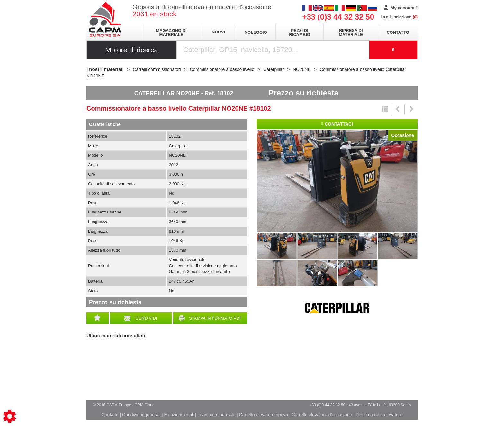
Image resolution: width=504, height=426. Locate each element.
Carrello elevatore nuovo (264, 415)
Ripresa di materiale (351, 32)
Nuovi (218, 32)
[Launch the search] (393, 50)
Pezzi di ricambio (300, 32)
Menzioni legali (179, 415)
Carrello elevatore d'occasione (322, 415)
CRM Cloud (145, 405)
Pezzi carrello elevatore (379, 415)
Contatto (398, 32)
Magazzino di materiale (171, 32)
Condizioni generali (141, 415)
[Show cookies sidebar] (10, 416)
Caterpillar (337, 308)
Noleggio (256, 32)
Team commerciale (216, 415)
